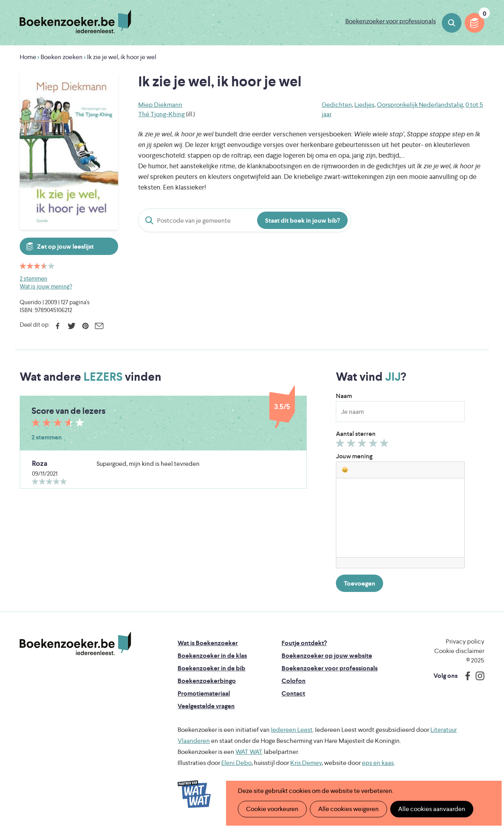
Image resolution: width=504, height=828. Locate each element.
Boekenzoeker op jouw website (327, 656)
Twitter (71, 326)
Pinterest (85, 326)
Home (28, 57)
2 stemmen (33, 278)
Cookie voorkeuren (272, 809)
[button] (345, 470)
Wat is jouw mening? (46, 286)
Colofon (294, 681)
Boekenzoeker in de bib (211, 668)
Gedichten (337, 105)
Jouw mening (354, 456)
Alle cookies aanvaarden (432, 809)
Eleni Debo (236, 763)
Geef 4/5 (374, 445)
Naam (344, 396)
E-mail (99, 326)
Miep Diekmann (160, 105)
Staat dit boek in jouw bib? (302, 220)
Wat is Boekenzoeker (208, 643)
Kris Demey (306, 763)
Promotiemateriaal (204, 693)
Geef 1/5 (341, 445)
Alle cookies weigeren (348, 809)
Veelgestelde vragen (206, 706)
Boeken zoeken (452, 23)
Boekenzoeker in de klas (212, 656)
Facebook (58, 326)
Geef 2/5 (352, 445)
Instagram (477, 676)
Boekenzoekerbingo (207, 681)
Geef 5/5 (385, 445)
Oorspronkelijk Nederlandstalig (420, 105)
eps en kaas (378, 763)
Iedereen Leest (292, 730)
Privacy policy (465, 641)
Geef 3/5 (363, 445)
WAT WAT (249, 752)
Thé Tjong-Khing (161, 114)
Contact (293, 693)
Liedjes (364, 105)
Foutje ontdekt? (304, 643)
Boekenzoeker (75, 22)
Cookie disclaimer (459, 651)
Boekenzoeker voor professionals (391, 21)
